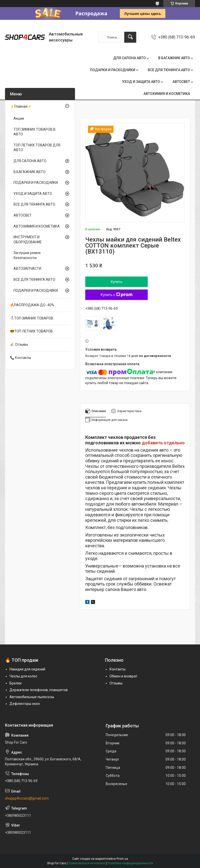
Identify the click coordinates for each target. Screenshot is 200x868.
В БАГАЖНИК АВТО (174, 58)
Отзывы (116, 683)
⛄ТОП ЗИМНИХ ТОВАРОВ (32, 318)
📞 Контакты (20, 358)
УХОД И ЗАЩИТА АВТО (141, 82)
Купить (117, 282)
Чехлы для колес (23, 676)
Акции (19, 118)
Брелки (15, 683)
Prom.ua (122, 859)
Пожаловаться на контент (87, 863)
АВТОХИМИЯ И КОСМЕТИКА (167, 94)
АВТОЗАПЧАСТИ (27, 269)
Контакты (117, 669)
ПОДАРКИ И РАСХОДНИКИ (113, 70)
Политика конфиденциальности (130, 863)
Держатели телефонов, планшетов (39, 690)
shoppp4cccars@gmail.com (27, 798)
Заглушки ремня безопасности (27, 255)
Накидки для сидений (27, 669)
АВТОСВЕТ (181, 82)
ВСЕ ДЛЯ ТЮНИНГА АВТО (169, 70)
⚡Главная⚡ (21, 106)
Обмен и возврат (123, 676)
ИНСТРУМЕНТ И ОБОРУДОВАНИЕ (28, 240)
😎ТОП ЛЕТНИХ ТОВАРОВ (31, 331)
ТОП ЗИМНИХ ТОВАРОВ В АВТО (34, 132)
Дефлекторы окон (25, 704)
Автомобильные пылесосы (32, 697)
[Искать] (130, 37)
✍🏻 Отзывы (19, 344)
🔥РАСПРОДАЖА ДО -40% (32, 305)
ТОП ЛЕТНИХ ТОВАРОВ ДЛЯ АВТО (37, 148)
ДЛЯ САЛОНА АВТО (129, 58)
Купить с (117, 295)
